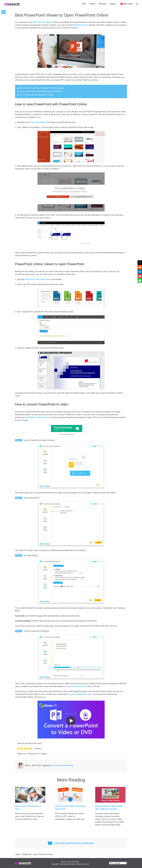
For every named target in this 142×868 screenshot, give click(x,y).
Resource (103, 4)
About (63, 862)
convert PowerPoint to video (80, 694)
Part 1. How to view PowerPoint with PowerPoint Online (42, 88)
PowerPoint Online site (39, 122)
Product (92, 4)
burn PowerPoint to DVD (78, 686)
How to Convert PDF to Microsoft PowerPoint (70, 808)
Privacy (69, 862)
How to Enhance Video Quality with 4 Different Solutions (109, 808)
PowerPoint (69, 765)
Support (113, 4)
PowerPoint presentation (42, 22)
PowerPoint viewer (81, 25)
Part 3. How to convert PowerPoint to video (37, 95)
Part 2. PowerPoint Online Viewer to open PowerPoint (41, 91)
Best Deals (128, 4)
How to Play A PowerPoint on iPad (28, 808)
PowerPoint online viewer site (37, 279)
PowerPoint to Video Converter (37, 417)
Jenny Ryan (57, 765)
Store (84, 4)
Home (18, 854)
